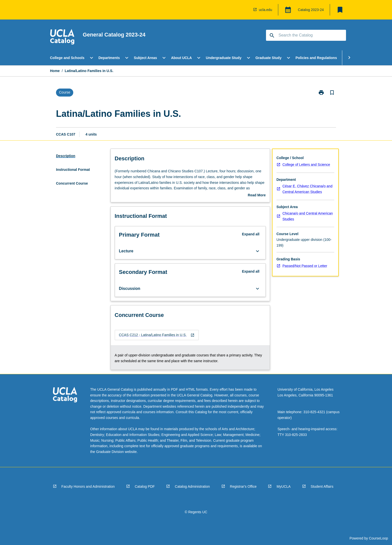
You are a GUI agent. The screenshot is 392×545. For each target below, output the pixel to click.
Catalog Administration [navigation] (192, 486)
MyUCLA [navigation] (283, 486)
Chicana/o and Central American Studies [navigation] (308, 216)
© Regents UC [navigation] (196, 512)
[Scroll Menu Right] (349, 58)
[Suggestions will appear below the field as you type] (306, 35)
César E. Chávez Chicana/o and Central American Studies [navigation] (307, 189)
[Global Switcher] (288, 10)
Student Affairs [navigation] (322, 486)
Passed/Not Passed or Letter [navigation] (305, 266)
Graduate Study (268, 58)
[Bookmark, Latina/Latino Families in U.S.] (332, 93)
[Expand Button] (257, 251)
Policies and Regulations (316, 58)
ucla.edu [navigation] (266, 10)
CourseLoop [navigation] (378, 538)
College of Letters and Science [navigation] (306, 165)
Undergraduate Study (223, 58)
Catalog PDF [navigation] (145, 486)
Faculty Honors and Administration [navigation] (88, 486)
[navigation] (62, 38)
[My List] (340, 10)
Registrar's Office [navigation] (243, 486)
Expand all (251, 234)
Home (55, 71)
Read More (257, 196)
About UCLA (181, 58)
